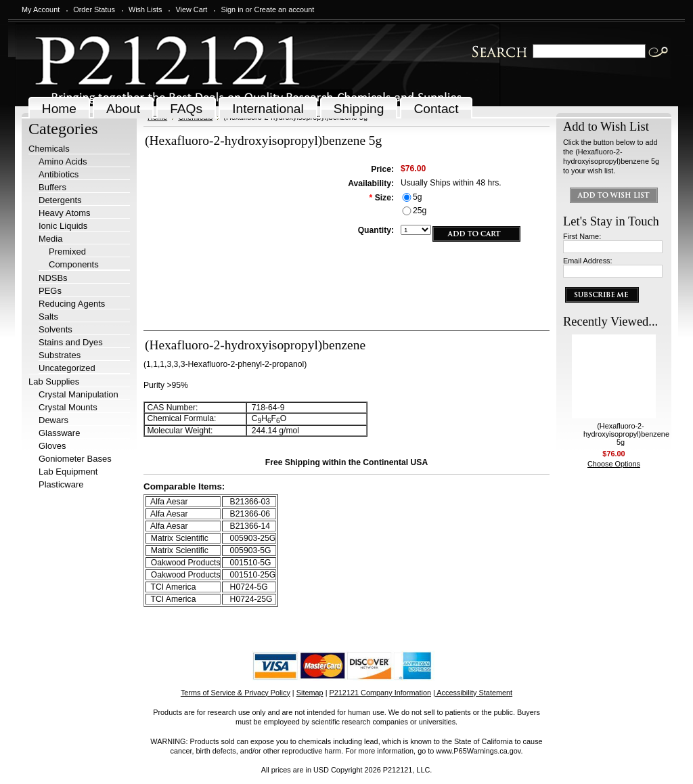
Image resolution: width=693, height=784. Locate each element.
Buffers (52, 187)
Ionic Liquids (63, 226)
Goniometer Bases (75, 459)
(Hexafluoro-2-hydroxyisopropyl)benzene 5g (626, 434)
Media (50, 239)
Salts (48, 317)
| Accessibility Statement (473, 693)
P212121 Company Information (381, 693)
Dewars (53, 420)
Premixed (67, 252)
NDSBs (53, 278)
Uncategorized (67, 368)
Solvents (55, 329)
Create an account (284, 9)
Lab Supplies (54, 382)
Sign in (232, 9)
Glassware (59, 433)
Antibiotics (59, 174)
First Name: (582, 236)
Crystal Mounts (68, 407)
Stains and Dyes (71, 342)
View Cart (191, 9)
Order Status (94, 9)
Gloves (52, 446)
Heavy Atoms (65, 213)
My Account (41, 9)
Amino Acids (63, 161)
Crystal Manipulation (79, 394)
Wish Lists (146, 9)
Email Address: (588, 261)
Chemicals (49, 149)
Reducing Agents (72, 304)
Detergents (60, 200)
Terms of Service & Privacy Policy (236, 693)
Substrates (60, 355)
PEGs (50, 291)
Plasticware (61, 484)
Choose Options (614, 464)
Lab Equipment (68, 472)
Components (74, 264)
